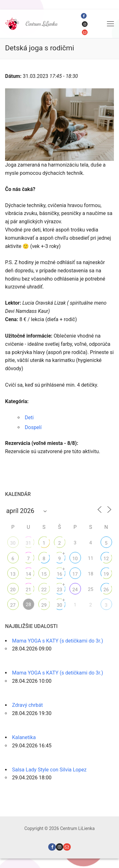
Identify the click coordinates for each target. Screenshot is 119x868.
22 (44, 590)
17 (75, 574)
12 (106, 559)
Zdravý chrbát (27, 705)
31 (28, 543)
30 (13, 543)
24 (75, 590)
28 (28, 605)
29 (44, 605)
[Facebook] (84, 16)
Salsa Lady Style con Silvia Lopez (49, 770)
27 (13, 605)
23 (60, 590)
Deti (29, 418)
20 (13, 590)
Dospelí (33, 427)
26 (106, 590)
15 (44, 574)
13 (13, 574)
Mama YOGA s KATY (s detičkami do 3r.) (58, 641)
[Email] (85, 32)
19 (106, 574)
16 (60, 574)
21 (28, 590)
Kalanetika (24, 737)
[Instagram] (85, 24)
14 (28, 574)
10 (75, 559)
